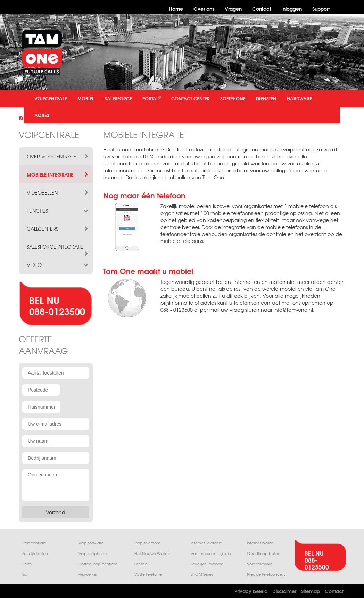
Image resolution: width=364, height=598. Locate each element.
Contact (262, 9)
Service (141, 564)
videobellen (58, 192)
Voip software (91, 543)
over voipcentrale (58, 156)
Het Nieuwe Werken (153, 553)
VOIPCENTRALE (51, 98)
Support (321, 9)
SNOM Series (202, 574)
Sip (25, 574)
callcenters (58, 229)
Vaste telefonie (148, 574)
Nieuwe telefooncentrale (270, 574)
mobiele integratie (58, 174)
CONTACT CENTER (191, 98)
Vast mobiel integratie (211, 553)
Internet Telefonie (206, 543)
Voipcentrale (34, 543)
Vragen (233, 9)
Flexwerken (89, 574)
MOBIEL (86, 98)
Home (176, 9)
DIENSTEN (266, 98)
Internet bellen (260, 543)
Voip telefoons (147, 543)
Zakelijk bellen (35, 553)
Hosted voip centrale (98, 564)
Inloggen (292, 9)
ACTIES (42, 115)
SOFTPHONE (233, 98)
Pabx (27, 564)
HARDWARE (299, 98)
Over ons (204, 9)
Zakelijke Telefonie (207, 564)
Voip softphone (93, 553)
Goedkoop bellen (264, 553)
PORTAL (152, 98)
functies (58, 211)
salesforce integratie (58, 247)
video (58, 265)
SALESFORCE (118, 98)
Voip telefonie (260, 564)
